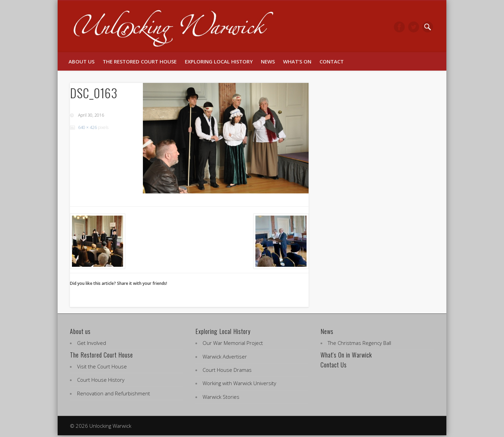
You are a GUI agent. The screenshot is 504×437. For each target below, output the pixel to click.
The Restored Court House (140, 61)
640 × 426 (87, 127)
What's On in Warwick (346, 355)
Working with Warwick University (239, 383)
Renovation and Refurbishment (114, 393)
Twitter (414, 27)
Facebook (399, 27)
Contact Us (334, 365)
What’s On (297, 61)
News (268, 61)
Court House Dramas (227, 370)
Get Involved (92, 343)
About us (81, 61)
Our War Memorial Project (233, 343)
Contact (332, 61)
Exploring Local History (219, 61)
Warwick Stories (221, 397)
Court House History (101, 380)
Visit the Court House (102, 366)
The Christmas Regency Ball (359, 343)
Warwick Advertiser (225, 356)
